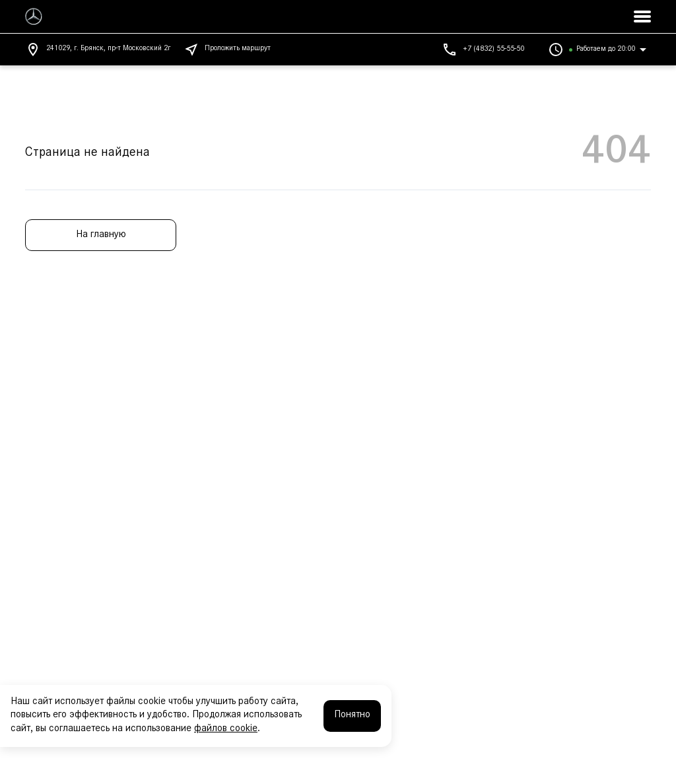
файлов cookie (226, 729)
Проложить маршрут (227, 50)
